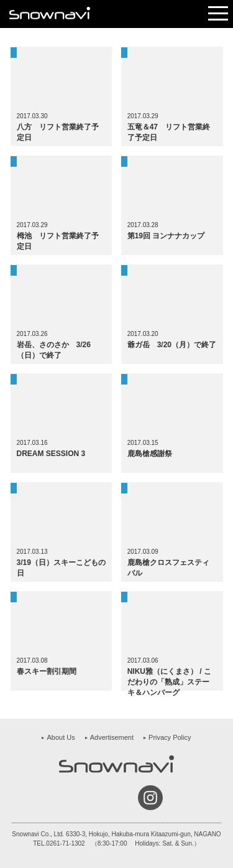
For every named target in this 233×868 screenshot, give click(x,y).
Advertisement (112, 737)
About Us (61, 737)
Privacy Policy (170, 737)
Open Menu (218, 14)
